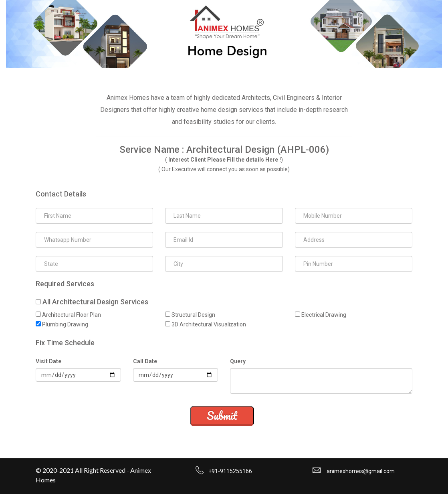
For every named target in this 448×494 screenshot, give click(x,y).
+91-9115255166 (230, 471)
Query (238, 361)
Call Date (145, 361)
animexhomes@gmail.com (361, 471)
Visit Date (48, 361)
